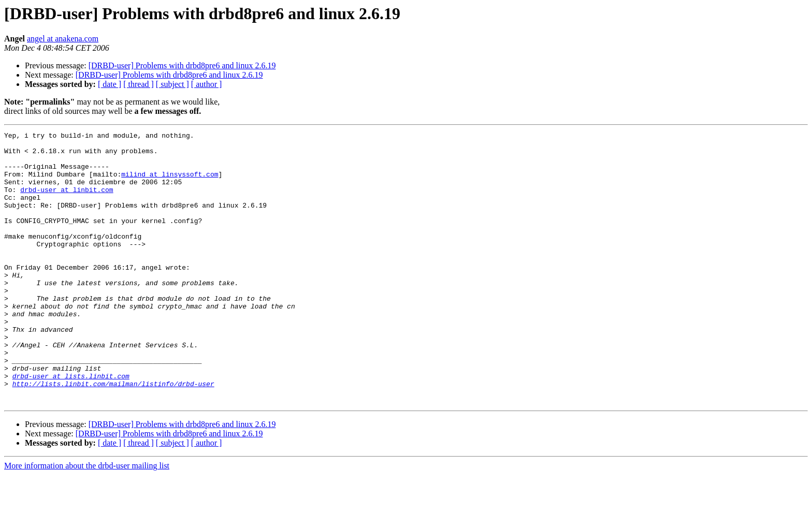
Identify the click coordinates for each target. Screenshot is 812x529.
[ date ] (110, 84)
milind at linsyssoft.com (170, 183)
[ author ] (207, 84)
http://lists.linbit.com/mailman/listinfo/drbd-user (113, 435)
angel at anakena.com (63, 39)
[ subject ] (172, 84)
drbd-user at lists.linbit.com (71, 425)
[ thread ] (139, 84)
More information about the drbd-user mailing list (87, 520)
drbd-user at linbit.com (67, 202)
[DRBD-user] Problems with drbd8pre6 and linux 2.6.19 (182, 65)
